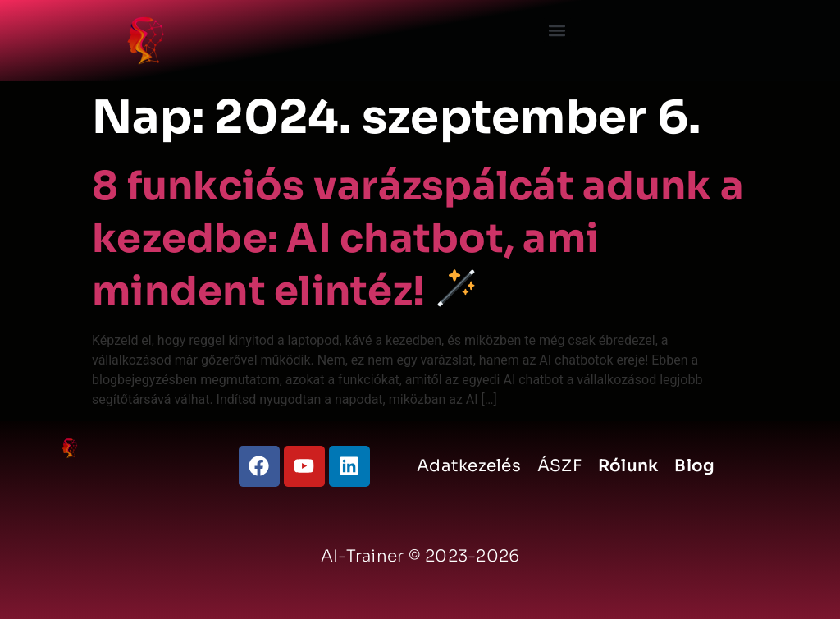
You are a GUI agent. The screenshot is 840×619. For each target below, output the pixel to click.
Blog (694, 466)
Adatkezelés (469, 466)
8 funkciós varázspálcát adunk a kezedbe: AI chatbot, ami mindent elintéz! (418, 238)
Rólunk (628, 466)
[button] (557, 30)
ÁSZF (559, 466)
